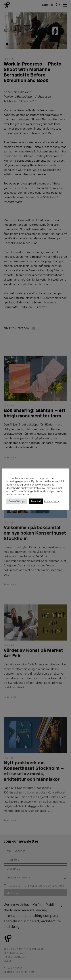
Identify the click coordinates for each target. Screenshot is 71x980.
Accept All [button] (36, 501)
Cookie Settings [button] (17, 501)
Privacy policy (52, 501)
